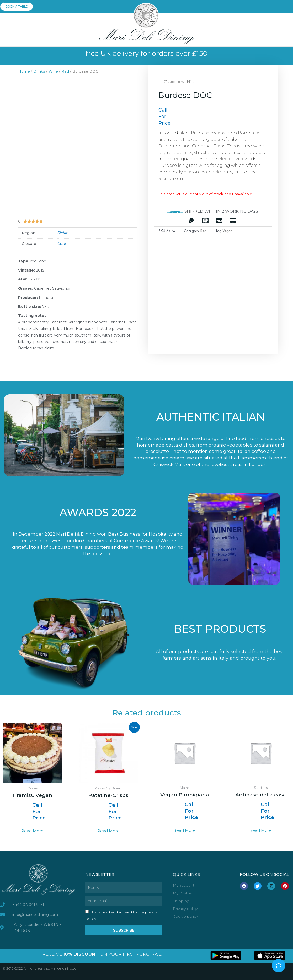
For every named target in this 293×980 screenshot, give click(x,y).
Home (24, 71)
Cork (62, 244)
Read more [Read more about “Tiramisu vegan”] (32, 831)
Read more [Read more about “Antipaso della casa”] (261, 830)
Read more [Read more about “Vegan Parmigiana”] (185, 830)
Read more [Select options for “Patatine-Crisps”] (108, 831)
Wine (53, 71)
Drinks (39, 71)
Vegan (227, 231)
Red (65, 71)
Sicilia (63, 233)
